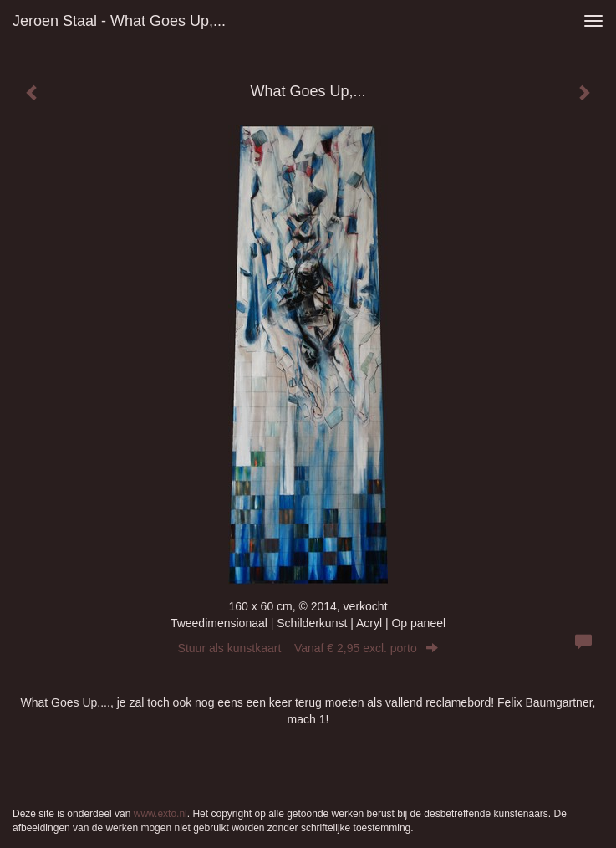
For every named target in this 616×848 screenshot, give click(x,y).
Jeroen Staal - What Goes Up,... (119, 21)
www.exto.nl (160, 814)
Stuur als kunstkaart (308, 648)
